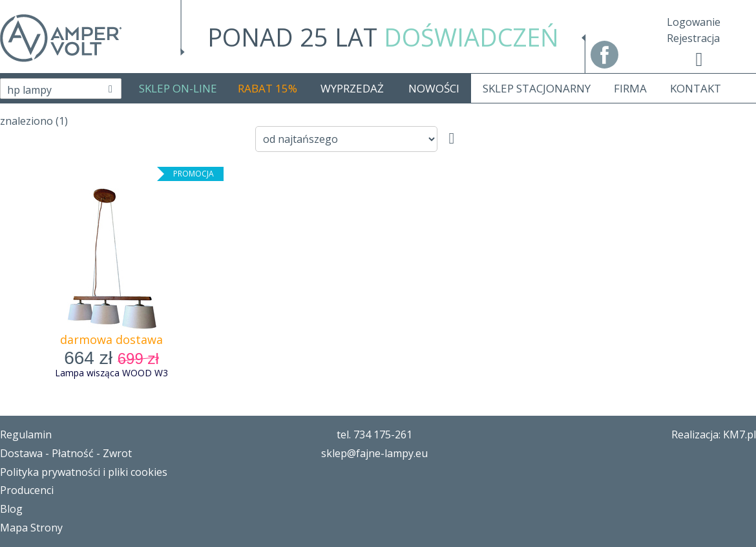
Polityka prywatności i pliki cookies (84, 472)
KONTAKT (696, 88)
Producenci (27, 490)
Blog (11, 509)
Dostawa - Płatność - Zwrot (66, 453)
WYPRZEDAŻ (352, 88)
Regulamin (26, 434)
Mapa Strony (31, 528)
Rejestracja (693, 38)
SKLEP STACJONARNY (537, 88)
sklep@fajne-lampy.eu (374, 453)
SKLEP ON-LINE (178, 88)
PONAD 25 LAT (383, 37)
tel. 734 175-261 (374, 434)
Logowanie (694, 22)
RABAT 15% (268, 88)
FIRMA (630, 88)
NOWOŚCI (434, 88)
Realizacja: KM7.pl (714, 434)
